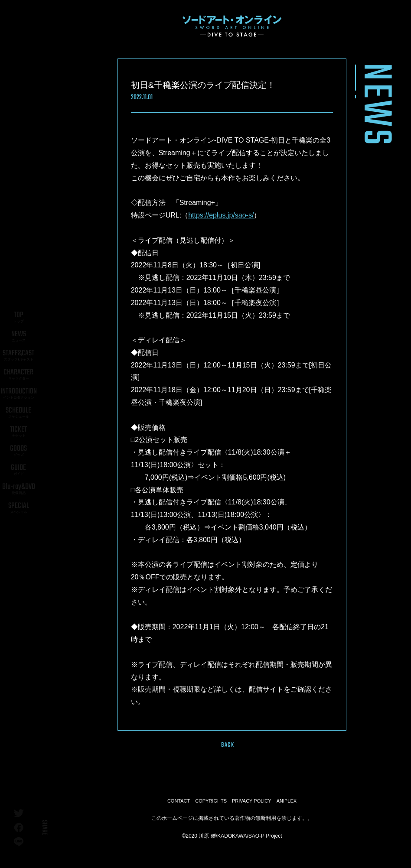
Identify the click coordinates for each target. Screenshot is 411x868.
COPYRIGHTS (211, 801)
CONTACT (179, 801)
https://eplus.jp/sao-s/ (221, 215)
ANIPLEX (287, 801)
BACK (228, 745)
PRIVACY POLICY (252, 801)
